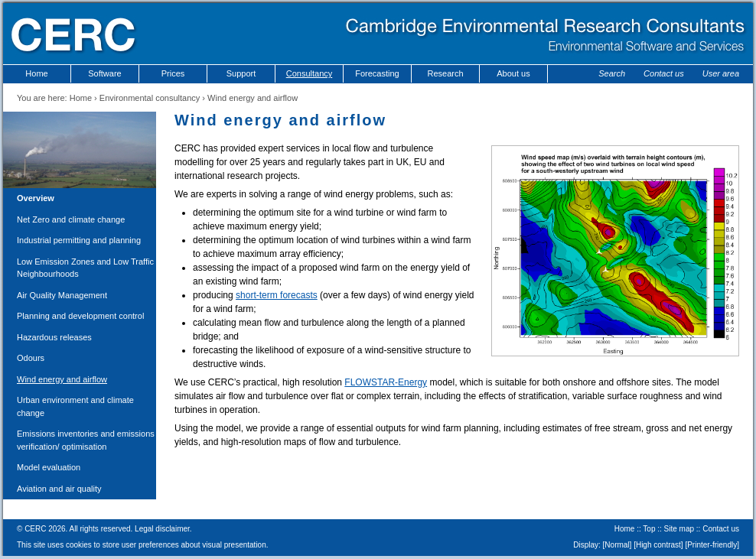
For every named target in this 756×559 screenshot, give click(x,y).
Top (649, 529)
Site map (679, 529)
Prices (173, 73)
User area (721, 73)
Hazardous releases (54, 337)
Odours (31, 358)
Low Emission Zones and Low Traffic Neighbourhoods (85, 268)
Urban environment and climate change (75, 406)
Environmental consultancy (150, 98)
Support (241, 73)
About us (513, 73)
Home (36, 73)
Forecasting (377, 73)
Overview (36, 198)
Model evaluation (49, 467)
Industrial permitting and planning (79, 240)
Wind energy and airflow (62, 379)
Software (104, 73)
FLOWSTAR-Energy (386, 382)
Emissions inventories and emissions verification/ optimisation (86, 440)
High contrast (658, 545)
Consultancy (310, 73)
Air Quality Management (62, 295)
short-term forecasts (277, 295)
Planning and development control (80, 316)
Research (445, 73)
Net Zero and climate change (71, 219)
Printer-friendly (712, 545)
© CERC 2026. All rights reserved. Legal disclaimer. (104, 529)
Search (612, 73)
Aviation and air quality (59, 489)
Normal (617, 545)
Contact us (664, 73)
